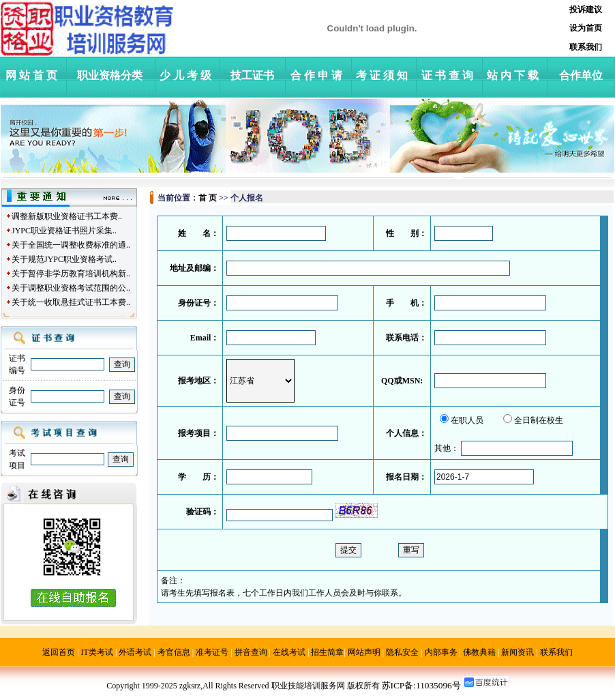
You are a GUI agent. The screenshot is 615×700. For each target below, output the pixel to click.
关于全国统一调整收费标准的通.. (71, 245)
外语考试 (135, 652)
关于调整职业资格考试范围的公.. (71, 288)
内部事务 (441, 652)
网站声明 (364, 652)
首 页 (208, 198)
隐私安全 (402, 652)
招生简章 (327, 652)
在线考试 (289, 652)
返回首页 (59, 652)
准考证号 (212, 652)
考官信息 (174, 652)
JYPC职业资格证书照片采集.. (64, 231)
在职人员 (467, 420)
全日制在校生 (539, 420)
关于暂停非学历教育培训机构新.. (71, 274)
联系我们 (556, 652)
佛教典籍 (479, 652)
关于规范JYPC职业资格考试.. (64, 259)
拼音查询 (251, 652)
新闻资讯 (517, 652)
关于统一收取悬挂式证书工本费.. (71, 302)
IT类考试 (97, 652)
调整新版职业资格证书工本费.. (67, 216)
